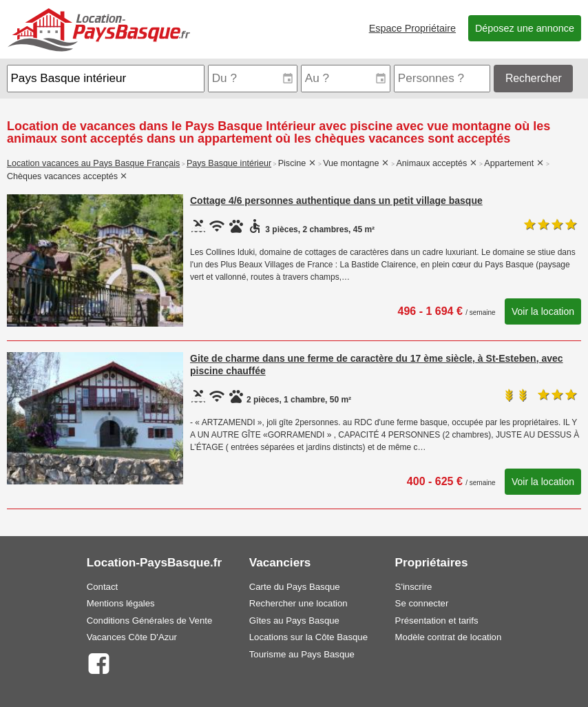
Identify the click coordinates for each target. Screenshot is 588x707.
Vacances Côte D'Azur (132, 637)
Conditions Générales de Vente (150, 621)
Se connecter (422, 603)
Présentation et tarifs (437, 621)
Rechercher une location (298, 603)
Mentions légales (121, 603)
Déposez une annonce (525, 28)
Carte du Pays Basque (295, 587)
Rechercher (534, 78)
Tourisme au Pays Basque (302, 654)
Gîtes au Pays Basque (294, 621)
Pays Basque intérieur (229, 163)
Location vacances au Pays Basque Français (93, 163)
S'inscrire (414, 587)
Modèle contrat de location (449, 637)
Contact (102, 587)
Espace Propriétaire (412, 28)
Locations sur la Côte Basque (308, 637)
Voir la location (543, 311)
